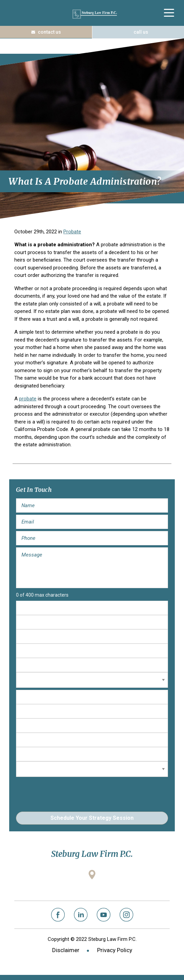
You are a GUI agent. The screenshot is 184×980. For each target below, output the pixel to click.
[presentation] (68, 792)
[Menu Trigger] (169, 13)
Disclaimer (66, 950)
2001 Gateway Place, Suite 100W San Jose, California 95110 (92, 886)
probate (28, 399)
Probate (72, 232)
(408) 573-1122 (138, 32)
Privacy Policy (115, 950)
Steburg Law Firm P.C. (95, 14)
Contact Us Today (46, 32)
